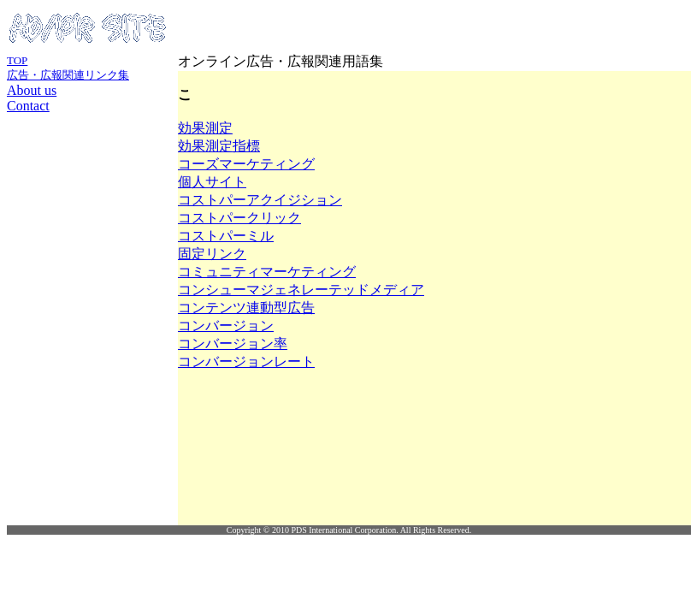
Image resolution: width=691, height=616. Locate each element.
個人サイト (212, 182)
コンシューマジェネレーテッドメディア (301, 290)
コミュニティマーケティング (267, 272)
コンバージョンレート (246, 361)
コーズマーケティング (246, 164)
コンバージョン (226, 326)
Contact (28, 106)
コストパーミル (226, 236)
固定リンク (212, 254)
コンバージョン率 (233, 344)
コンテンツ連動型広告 (246, 308)
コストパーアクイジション (260, 200)
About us (32, 90)
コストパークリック (239, 218)
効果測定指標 (219, 146)
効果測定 (205, 128)
